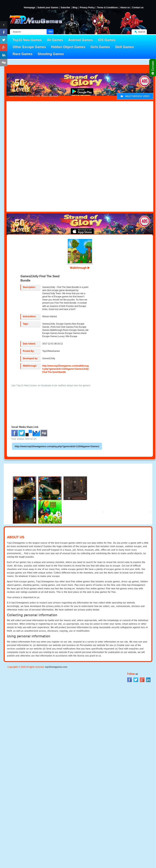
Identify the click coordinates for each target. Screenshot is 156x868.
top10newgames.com (56, 667)
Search (142, 32)
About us (125, 8)
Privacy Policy (87, 8)
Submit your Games (48, 8)
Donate (153, 68)
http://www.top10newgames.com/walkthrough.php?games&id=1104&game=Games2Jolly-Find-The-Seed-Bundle (66, 369)
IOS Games (107, 40)
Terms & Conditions (107, 8)
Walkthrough (80, 268)
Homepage (29, 8)
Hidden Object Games (68, 47)
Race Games (23, 54)
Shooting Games (51, 54)
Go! (51, 32)
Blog (75, 8)
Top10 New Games (27, 40)
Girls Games (100, 47)
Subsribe (65, 8)
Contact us (138, 8)
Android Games (81, 40)
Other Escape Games (29, 47)
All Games (55, 40)
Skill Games (124, 47)
